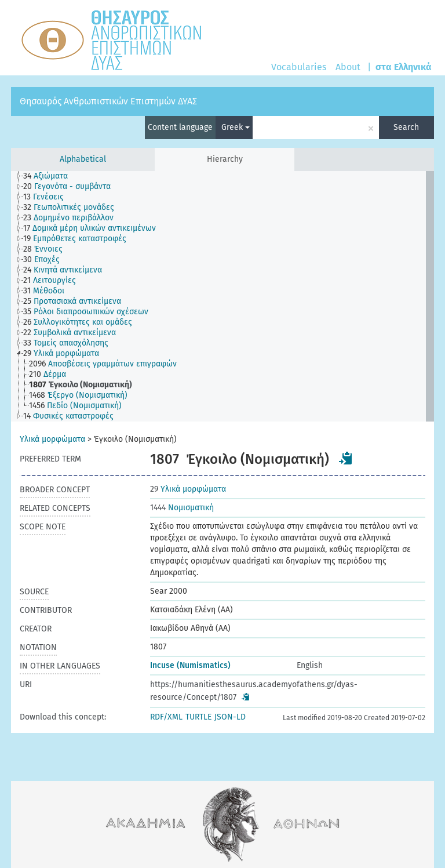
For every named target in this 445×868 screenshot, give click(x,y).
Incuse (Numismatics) (190, 665)
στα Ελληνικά (404, 67)
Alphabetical (83, 159)
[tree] (222, 296)
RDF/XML (166, 717)
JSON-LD (230, 717)
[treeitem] (50, 176)
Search (406, 127)
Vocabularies (299, 67)
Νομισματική (182, 508)
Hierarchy (225, 159)
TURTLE (198, 717)
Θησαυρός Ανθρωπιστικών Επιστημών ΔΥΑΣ (108, 101)
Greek (236, 127)
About (348, 67)
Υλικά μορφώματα (52, 439)
